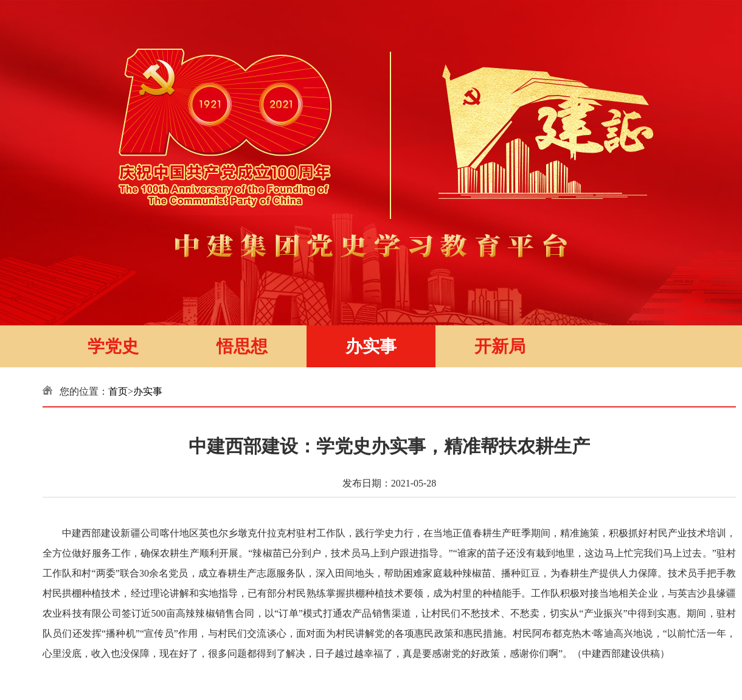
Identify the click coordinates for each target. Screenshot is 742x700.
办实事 (371, 346)
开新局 (500, 346)
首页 (118, 391)
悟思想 (242, 346)
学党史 (113, 346)
